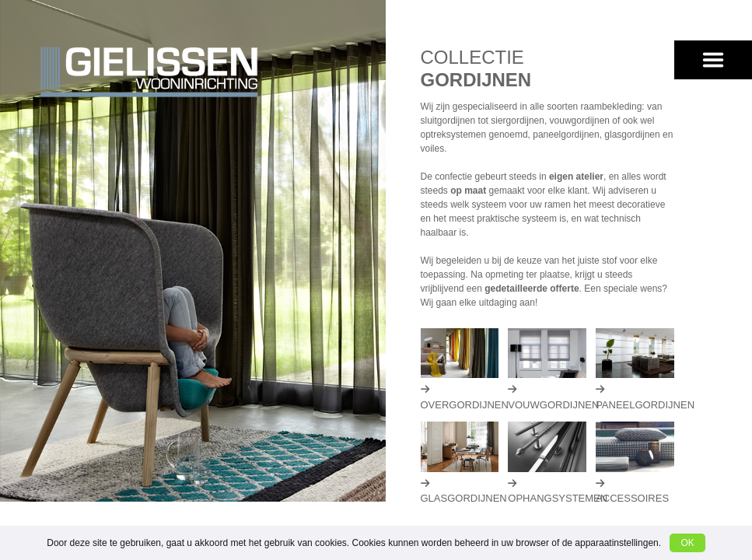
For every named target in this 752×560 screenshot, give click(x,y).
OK (687, 543)
